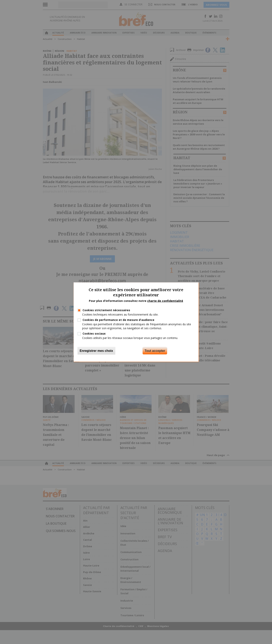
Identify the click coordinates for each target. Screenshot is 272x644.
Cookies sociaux (94, 333)
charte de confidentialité (165, 301)
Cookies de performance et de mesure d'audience (118, 320)
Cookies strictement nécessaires (106, 310)
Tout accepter (155, 351)
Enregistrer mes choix (96, 351)
